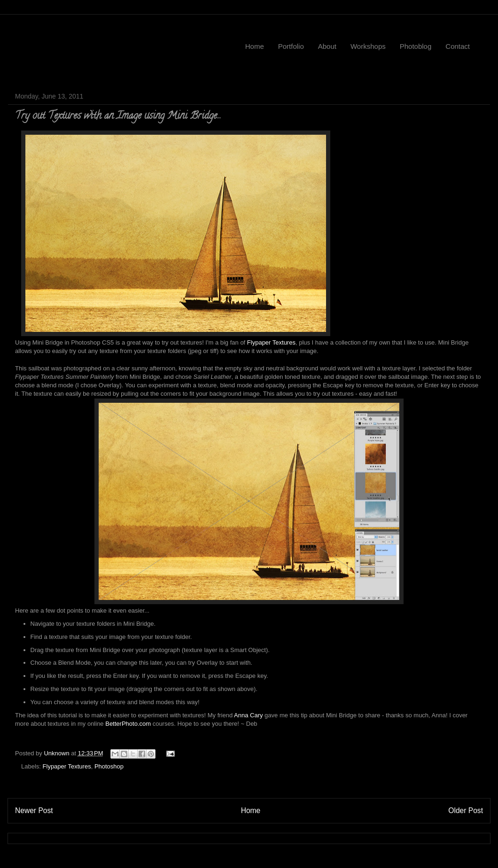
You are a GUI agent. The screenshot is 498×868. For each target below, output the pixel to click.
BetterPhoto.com (128, 724)
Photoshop (109, 766)
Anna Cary (248, 715)
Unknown (57, 753)
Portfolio (291, 46)
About (327, 46)
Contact (458, 46)
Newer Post (34, 810)
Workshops (368, 46)
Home (255, 46)
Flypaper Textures (271, 342)
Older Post (466, 810)
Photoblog (416, 46)
